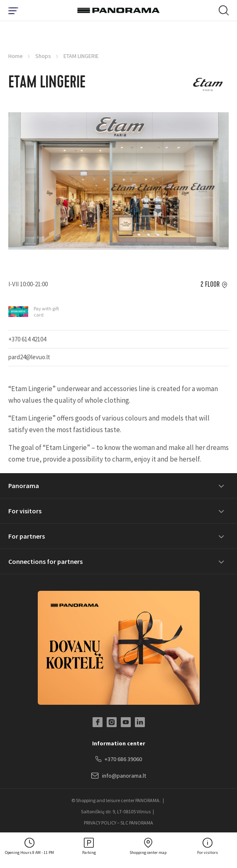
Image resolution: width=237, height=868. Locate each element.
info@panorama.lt (119, 776)
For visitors (25, 511)
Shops (43, 56)
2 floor (210, 285)
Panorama (24, 486)
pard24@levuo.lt (29, 357)
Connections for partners (45, 561)
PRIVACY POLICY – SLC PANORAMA (118, 823)
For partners (27, 536)
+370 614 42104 (27, 339)
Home (16, 56)
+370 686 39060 (119, 759)
